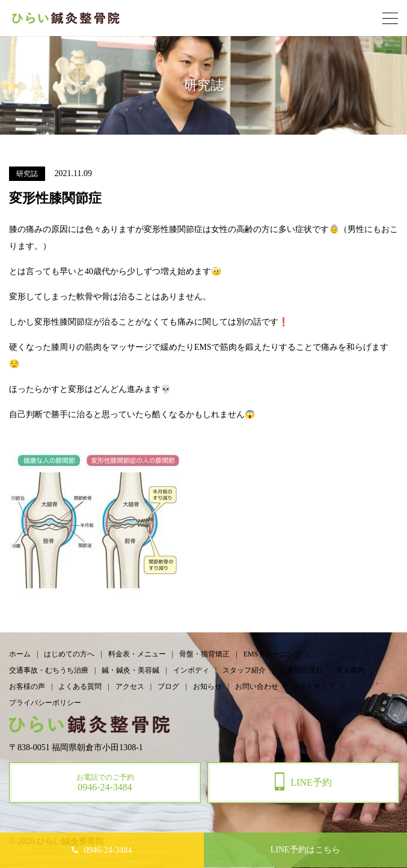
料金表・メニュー (137, 654)
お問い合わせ (257, 686)
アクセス (130, 686)
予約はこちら (305, 850)
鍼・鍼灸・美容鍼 (130, 670)
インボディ (191, 670)
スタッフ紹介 (244, 670)
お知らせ (207, 686)
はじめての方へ (69, 654)
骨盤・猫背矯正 (204, 654)
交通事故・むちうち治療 (49, 670)
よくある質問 (80, 686)
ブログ (168, 686)
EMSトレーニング (273, 654)
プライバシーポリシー (45, 703)
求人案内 (350, 670)
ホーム (20, 654)
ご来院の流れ (301, 670)
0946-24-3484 (108, 850)
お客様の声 (27, 686)
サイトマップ (313, 686)
